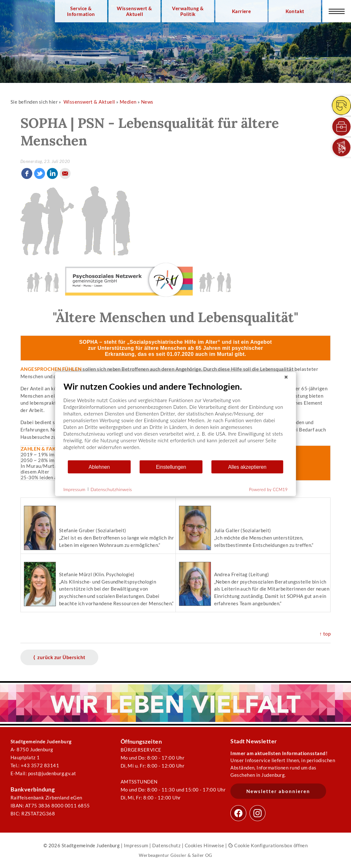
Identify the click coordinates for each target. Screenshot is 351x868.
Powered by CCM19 (269, 489)
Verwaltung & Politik (188, 11)
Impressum (136, 845)
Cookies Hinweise (205, 845)
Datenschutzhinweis (111, 489)
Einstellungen (171, 467)
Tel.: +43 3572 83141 (35, 765)
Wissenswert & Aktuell (134, 11)
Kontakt (295, 11)
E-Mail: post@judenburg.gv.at (43, 773)
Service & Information (81, 11)
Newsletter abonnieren (278, 791)
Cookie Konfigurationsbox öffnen (268, 845)
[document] (176, 420)
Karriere (242, 11)
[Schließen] (286, 377)
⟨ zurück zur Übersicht (59, 657)
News (147, 102)
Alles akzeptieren (247, 467)
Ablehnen (99, 467)
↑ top (325, 634)
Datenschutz (166, 845)
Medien (128, 102)
